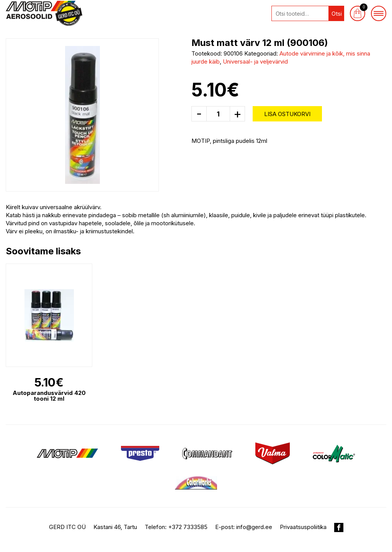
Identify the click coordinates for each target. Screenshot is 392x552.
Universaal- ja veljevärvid (255, 61)
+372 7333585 (188, 527)
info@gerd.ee (254, 527)
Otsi (337, 14)
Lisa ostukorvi (287, 114)
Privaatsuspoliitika (303, 527)
